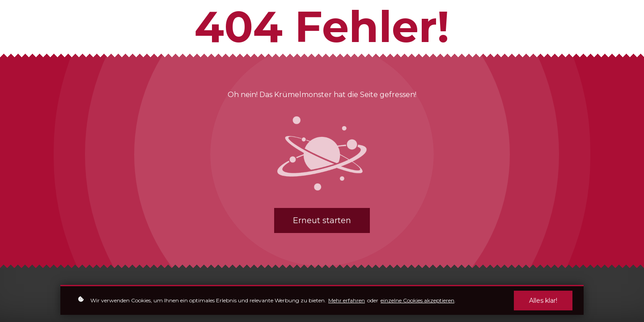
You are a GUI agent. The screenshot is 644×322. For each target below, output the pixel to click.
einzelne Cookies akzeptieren (417, 300)
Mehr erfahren (347, 300)
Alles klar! (543, 301)
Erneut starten (322, 220)
